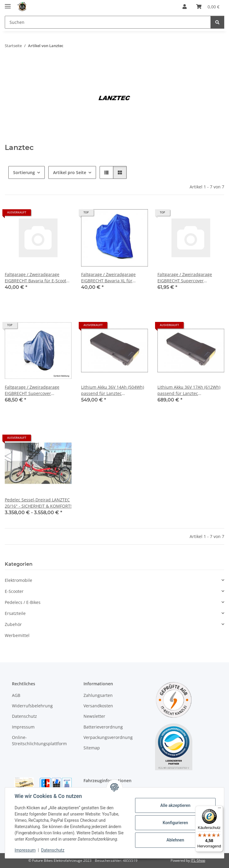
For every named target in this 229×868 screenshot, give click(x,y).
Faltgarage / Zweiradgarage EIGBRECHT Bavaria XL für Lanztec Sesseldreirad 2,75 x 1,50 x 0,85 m (114, 278)
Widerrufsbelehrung (32, 706)
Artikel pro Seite (70, 172)
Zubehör (13, 624)
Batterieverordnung (103, 727)
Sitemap (92, 748)
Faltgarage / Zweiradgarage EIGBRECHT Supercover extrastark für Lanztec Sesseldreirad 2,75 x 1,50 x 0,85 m (36, 390)
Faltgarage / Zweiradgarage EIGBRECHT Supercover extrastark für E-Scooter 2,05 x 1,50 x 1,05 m (187, 278)
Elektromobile (18, 580)
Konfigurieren (175, 823)
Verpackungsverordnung (108, 737)
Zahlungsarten (98, 695)
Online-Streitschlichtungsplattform (39, 740)
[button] (185, 7)
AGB (16, 695)
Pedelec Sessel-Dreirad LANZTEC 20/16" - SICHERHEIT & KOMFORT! (38, 503)
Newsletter (94, 716)
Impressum (25, 850)
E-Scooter (14, 591)
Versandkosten (98, 706)
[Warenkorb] (208, 7)
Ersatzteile (15, 613)
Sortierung (24, 172)
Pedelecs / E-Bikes (23, 602)
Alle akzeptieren (175, 805)
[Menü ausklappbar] (8, 4)
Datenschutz (53, 850)
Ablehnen (175, 840)
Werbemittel (17, 635)
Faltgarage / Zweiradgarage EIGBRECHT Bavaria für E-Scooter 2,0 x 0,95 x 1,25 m (38, 278)
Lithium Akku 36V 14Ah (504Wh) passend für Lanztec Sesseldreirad (113, 390)
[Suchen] (108, 22)
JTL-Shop (198, 860)
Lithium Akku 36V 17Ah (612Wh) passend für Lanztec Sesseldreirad (189, 390)
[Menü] (219, 809)
